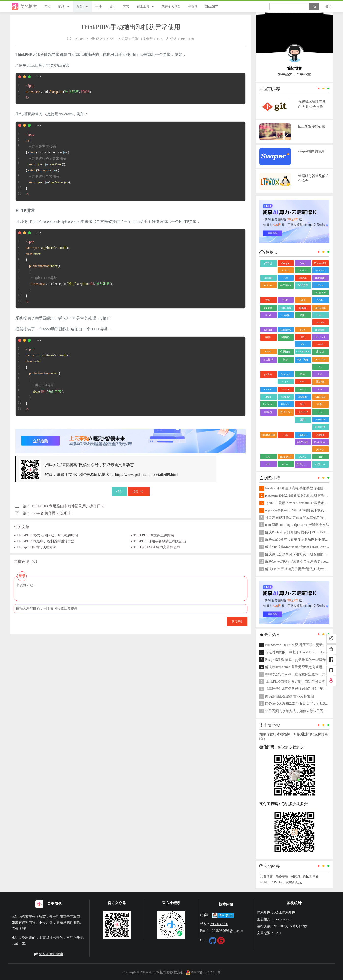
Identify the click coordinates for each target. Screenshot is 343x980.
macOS (303, 270)
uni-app (268, 308)
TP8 (285, 278)
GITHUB (320, 397)
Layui (285, 381)
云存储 (286, 315)
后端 (80, 6)
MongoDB (320, 292)
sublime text (268, 435)
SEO (303, 404)
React (303, 381)
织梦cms (320, 464)
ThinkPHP (285, 457)
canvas (303, 308)
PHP (184, 39)
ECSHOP (303, 412)
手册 (99, 6)
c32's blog (277, 882)
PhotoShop (320, 442)
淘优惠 (296, 876)
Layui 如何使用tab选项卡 (51, 513)
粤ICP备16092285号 (203, 972)
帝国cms (285, 352)
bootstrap (268, 404)
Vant (303, 263)
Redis (268, 351)
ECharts (303, 397)
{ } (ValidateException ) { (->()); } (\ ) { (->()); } (43, 161)
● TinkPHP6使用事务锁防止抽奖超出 (158, 541)
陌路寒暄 (282, 876)
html (320, 389)
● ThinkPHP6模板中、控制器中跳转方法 (44, 541)
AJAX (303, 457)
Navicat (268, 278)
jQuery (320, 449)
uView (320, 285)
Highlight (320, 278)
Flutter (320, 315)
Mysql (285, 389)
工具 (285, 435)
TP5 (268, 457)
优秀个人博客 (171, 6)
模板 (320, 404)
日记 (112, 6)
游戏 (320, 300)
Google (285, 263)
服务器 (268, 412)
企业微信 (303, 285)
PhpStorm (320, 419)
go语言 (268, 374)
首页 (48, 6)
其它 (126, 6)
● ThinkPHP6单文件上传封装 (152, 535)
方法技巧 (268, 360)
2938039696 (219, 924)
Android (286, 374)
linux (268, 397)
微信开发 (285, 412)
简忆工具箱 (311, 876)
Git (320, 374)
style (320, 412)
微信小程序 (303, 464)
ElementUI (320, 263)
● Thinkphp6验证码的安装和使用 (155, 547)
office (285, 464)
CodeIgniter (303, 351)
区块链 (320, 382)
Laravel (268, 389)
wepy (285, 300)
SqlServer (268, 285)
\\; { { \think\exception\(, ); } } (64, 269)
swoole (320, 344)
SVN (303, 330)
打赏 (119, 491)
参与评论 (237, 621)
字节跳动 (285, 285)
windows (320, 270)
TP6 (159, 39)
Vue (303, 344)
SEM (268, 315)
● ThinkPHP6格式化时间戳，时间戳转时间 (46, 535)
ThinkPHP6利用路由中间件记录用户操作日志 (68, 506)
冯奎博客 (267, 876)
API (268, 464)
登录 (329, 6)
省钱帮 (193, 6)
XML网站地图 (285, 912)
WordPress (285, 308)
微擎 (268, 300)
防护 (285, 360)
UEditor (285, 404)
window (285, 397)
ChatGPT (212, 6)
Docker (268, 330)
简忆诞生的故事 (49, 954)
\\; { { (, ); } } (42, 376)
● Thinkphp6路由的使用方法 (35, 547)
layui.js (303, 435)
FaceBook (320, 308)
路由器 (286, 337)
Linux (285, 270)
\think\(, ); (53, 89)
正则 (303, 420)
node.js (303, 389)
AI (320, 367)
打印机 (268, 263)
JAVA (303, 374)
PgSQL (303, 278)
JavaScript (320, 359)
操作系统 (303, 442)
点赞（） (139, 491)
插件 (268, 337)
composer (320, 330)
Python (320, 435)
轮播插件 (320, 427)
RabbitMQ (286, 330)
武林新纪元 (294, 882)
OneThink (320, 337)
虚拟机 (320, 352)
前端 (61, 6)
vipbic (264, 882)
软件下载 (303, 360)
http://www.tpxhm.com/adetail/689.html (147, 475)
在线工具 (143, 6)
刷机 (303, 315)
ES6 (303, 300)
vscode (320, 322)
